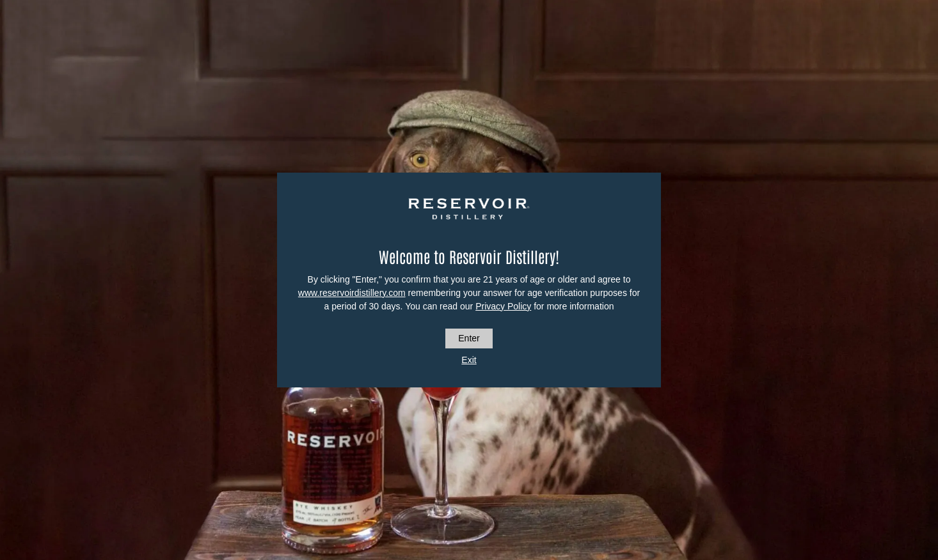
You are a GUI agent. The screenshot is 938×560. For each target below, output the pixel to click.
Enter (469, 338)
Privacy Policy (503, 306)
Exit (469, 360)
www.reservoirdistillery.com (352, 293)
